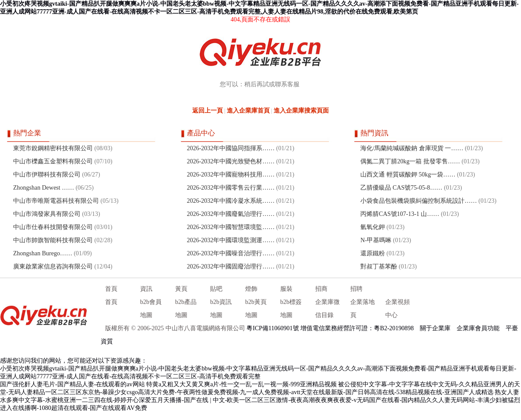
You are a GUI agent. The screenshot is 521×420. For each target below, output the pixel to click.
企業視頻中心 (398, 309)
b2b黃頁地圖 (256, 309)
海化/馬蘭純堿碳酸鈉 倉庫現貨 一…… (412, 148)
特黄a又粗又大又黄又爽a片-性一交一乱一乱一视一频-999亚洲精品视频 (241, 384)
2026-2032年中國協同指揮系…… (231, 148)
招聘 (356, 289)
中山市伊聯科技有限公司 (47, 175)
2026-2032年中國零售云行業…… (231, 188)
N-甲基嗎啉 (376, 240)
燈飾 (251, 289)
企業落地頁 (363, 309)
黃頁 (181, 289)
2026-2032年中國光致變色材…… (231, 161)
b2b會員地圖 (151, 309)
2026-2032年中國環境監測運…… (231, 240)
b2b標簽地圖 (291, 309)
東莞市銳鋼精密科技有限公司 (53, 148)
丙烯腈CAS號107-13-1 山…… (400, 214)
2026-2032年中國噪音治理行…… (231, 253)
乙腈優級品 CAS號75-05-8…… (401, 188)
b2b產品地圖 (186, 309)
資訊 (146, 289)
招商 (321, 289)
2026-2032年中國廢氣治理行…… (231, 214)
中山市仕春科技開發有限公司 (53, 227)
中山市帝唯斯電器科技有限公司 (56, 201)
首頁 (111, 289)
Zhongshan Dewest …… (44, 188)
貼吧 (216, 289)
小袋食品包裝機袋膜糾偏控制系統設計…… (419, 201)
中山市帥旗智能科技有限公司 (53, 240)
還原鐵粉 (373, 253)
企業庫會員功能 (478, 328)
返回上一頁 (208, 111)
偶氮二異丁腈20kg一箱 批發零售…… (410, 161)
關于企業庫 (435, 328)
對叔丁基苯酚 (379, 266)
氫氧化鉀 (373, 227)
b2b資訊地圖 (221, 309)
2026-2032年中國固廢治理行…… (231, 266)
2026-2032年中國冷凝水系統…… (231, 201)
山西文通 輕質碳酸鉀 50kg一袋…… (408, 175)
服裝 (286, 289)
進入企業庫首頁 (248, 111)
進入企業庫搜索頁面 (301, 111)
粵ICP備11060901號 (273, 328)
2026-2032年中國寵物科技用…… (231, 175)
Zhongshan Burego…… (43, 253)
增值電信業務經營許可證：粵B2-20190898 (357, 328)
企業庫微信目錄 (327, 309)
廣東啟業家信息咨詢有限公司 (53, 266)
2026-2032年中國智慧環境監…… (231, 227)
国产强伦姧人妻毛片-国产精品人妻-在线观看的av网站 (72, 384)
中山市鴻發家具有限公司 (47, 214)
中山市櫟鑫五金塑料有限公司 (53, 161)
